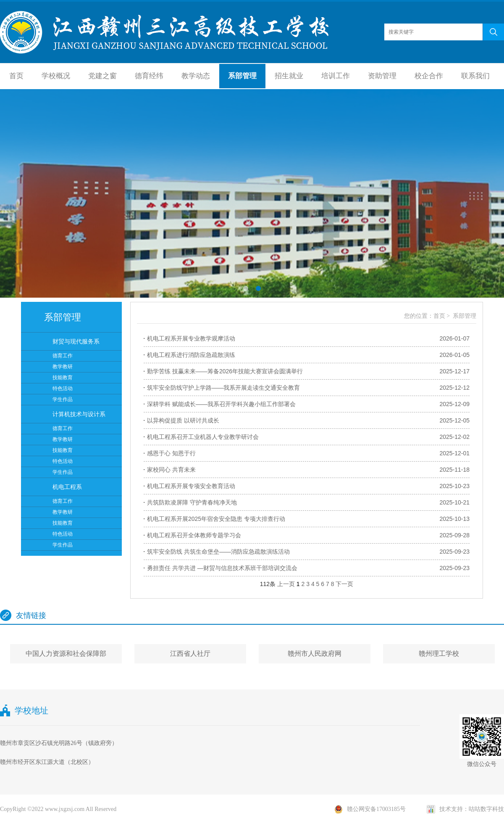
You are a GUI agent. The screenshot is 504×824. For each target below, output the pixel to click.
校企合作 (429, 76)
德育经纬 (149, 76)
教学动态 (196, 76)
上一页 (286, 584)
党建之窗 (102, 76)
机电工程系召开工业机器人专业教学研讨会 (203, 437)
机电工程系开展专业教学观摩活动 (191, 338)
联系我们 (475, 76)
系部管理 (242, 76)
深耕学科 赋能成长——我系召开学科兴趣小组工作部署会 (221, 404)
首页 (16, 76)
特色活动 (63, 388)
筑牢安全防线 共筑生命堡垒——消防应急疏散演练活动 (218, 552)
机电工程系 (67, 487)
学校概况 (56, 76)
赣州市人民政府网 (315, 654)
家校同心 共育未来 (171, 470)
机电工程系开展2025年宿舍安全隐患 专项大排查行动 (216, 519)
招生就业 (289, 76)
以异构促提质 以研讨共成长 (183, 420)
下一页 (344, 584)
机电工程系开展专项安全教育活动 (191, 486)
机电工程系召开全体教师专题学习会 (194, 535)
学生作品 (63, 399)
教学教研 (63, 367)
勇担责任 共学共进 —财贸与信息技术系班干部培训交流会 (222, 568)
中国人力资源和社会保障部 (66, 654)
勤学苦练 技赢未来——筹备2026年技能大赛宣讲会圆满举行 (225, 371)
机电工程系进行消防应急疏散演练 (191, 355)
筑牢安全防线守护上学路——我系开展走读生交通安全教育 (223, 388)
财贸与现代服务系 (76, 341)
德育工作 (63, 356)
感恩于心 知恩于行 (171, 453)
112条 (268, 584)
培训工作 (336, 76)
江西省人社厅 (190, 654)
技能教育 (63, 378)
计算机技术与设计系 (79, 414)
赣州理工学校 (439, 654)
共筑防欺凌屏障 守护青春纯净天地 (192, 502)
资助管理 (382, 76)
